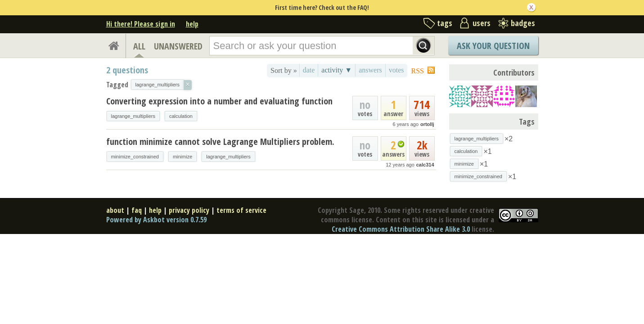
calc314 (425, 165)
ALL (139, 46)
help (192, 24)
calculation (181, 116)
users (482, 23)
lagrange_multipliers (133, 116)
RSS (418, 71)
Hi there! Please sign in (141, 24)
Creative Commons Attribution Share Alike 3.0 (401, 229)
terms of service (241, 210)
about (115, 210)
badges (523, 23)
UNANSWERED (178, 46)
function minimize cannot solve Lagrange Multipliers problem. (220, 142)
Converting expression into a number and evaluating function (219, 101)
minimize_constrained (135, 157)
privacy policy (189, 210)
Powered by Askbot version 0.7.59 (156, 220)
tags (445, 23)
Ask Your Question (493, 46)
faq (137, 210)
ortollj (427, 124)
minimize (182, 157)
